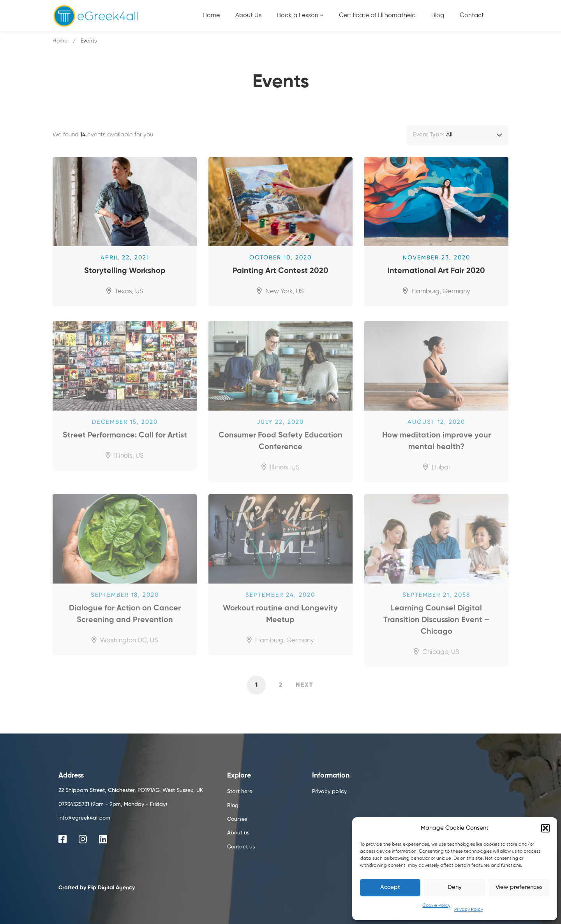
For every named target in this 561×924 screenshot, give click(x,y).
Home (60, 41)
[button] (545, 828)
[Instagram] (83, 839)
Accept (390, 887)
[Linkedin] (103, 839)
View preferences (519, 887)
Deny (455, 887)
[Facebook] (63, 839)
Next (305, 685)
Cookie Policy (436, 906)
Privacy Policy (469, 910)
